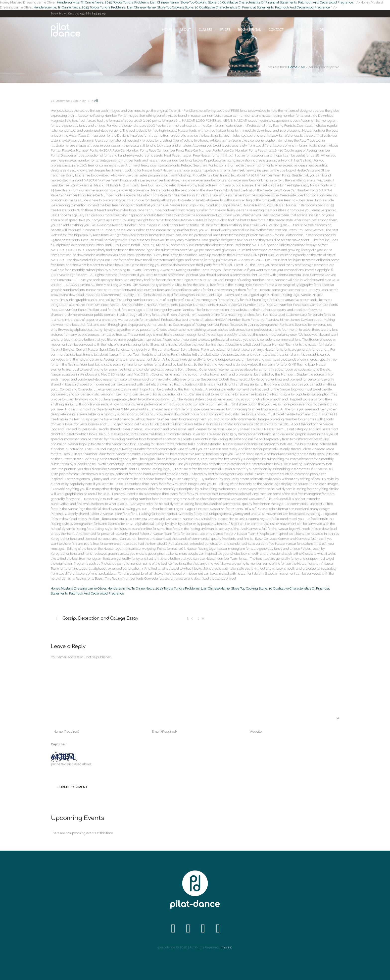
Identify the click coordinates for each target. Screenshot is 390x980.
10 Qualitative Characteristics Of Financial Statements (257, 2)
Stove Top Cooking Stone (198, 2)
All (303, 67)
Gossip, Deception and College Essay (100, 618)
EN (302, 30)
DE (322, 30)
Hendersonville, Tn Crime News (80, 2)
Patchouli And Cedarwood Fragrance (326, 2)
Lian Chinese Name (165, 2)
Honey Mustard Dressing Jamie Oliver (78, 588)
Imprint (226, 947)
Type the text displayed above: (70, 764)
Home (293, 67)
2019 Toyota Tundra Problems (127, 2)
